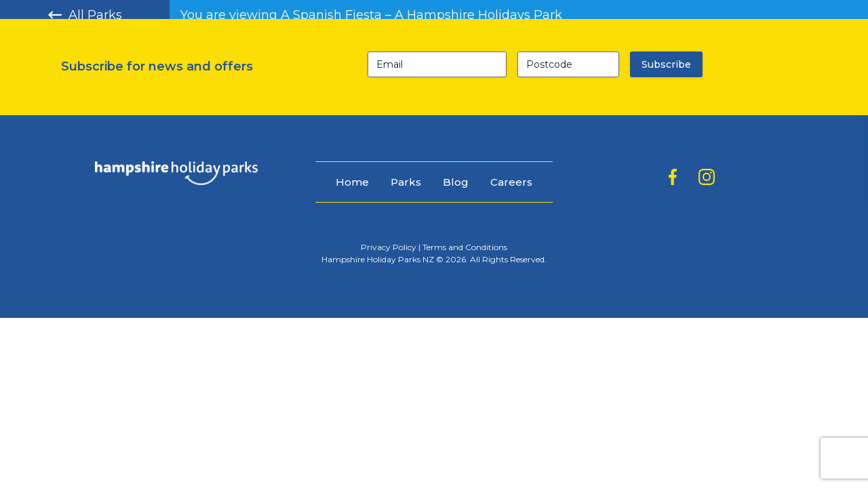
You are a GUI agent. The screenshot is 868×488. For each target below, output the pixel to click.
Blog (456, 182)
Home (352, 182)
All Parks (85, 15)
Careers (511, 182)
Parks (406, 182)
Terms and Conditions (465, 247)
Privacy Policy (389, 247)
